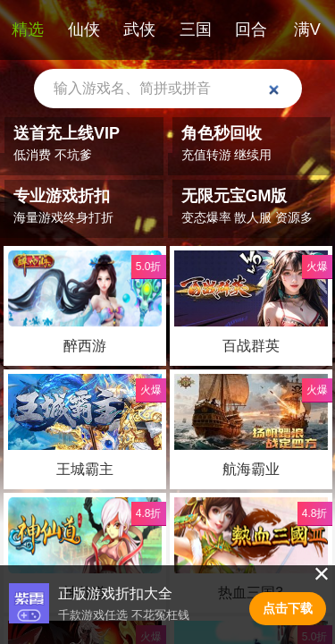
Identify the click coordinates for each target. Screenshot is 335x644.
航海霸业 (250, 469)
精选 (28, 30)
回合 (251, 30)
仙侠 (84, 30)
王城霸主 (85, 469)
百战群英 (250, 346)
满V (307, 30)
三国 (196, 30)
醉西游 (85, 346)
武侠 (139, 30)
